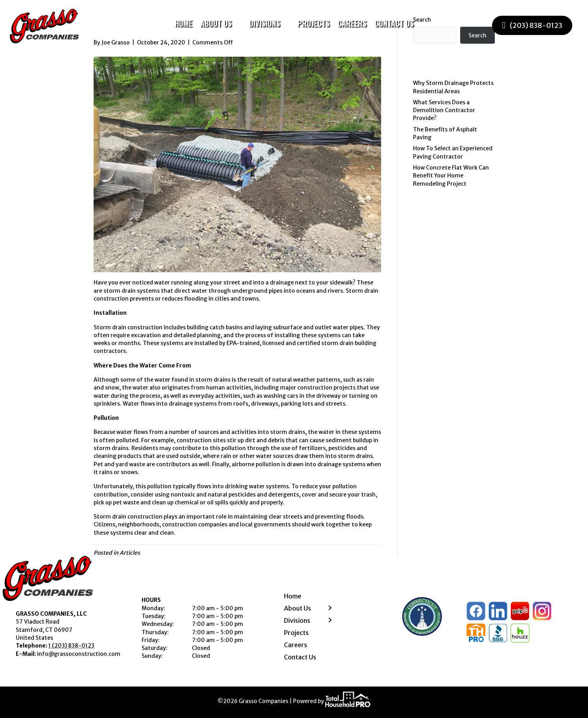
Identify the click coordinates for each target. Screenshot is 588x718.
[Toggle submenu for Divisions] (286, 23)
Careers (296, 645)
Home (293, 596)
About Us (298, 608)
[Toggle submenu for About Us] (237, 23)
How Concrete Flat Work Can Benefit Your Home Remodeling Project (451, 176)
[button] (330, 608)
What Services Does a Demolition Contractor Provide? (444, 110)
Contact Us (300, 657)
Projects (296, 633)
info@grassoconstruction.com (79, 654)
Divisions (297, 620)
